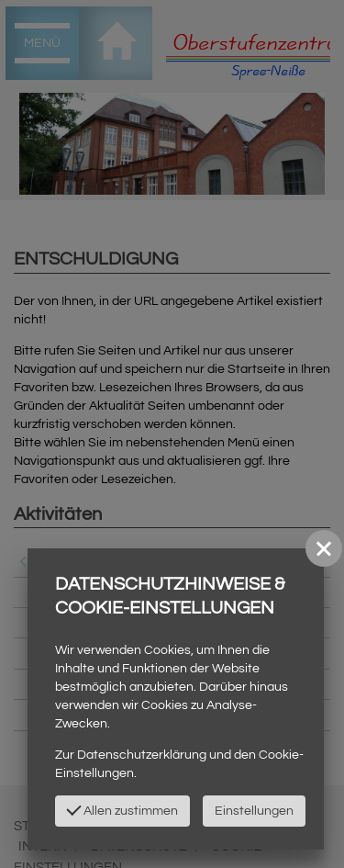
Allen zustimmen (122, 809)
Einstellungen (254, 811)
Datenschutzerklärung (142, 755)
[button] (324, 548)
